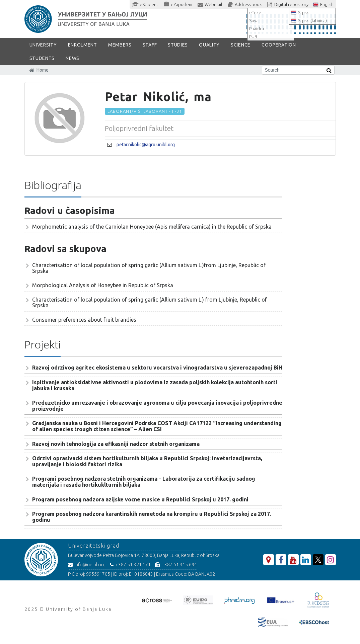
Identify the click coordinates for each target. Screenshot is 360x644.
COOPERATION (279, 45)
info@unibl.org (87, 565)
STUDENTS (42, 58)
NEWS (73, 58)
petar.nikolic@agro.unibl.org (146, 145)
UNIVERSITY (43, 45)
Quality (209, 45)
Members (120, 45)
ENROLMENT (83, 45)
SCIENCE (241, 45)
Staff (150, 45)
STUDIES (178, 45)
